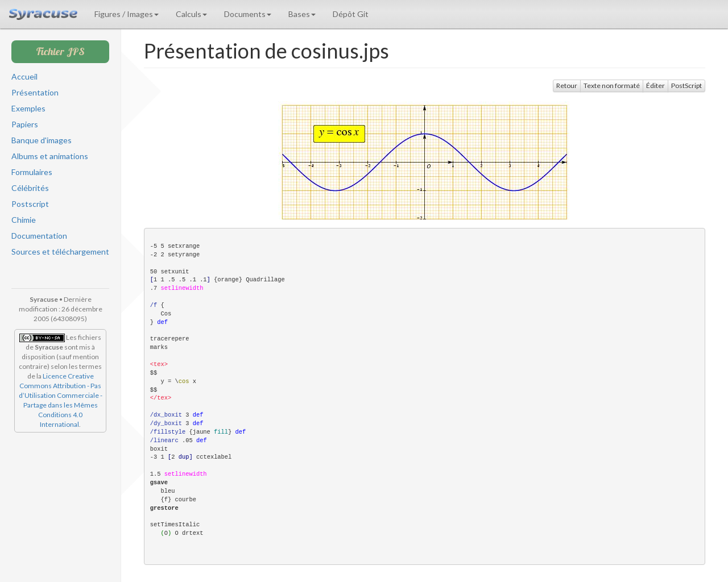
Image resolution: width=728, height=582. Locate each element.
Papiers (25, 124)
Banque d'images (42, 140)
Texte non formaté (612, 86)
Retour (567, 86)
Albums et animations (50, 156)
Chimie (24, 220)
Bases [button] (302, 14)
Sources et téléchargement (60, 251)
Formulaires (32, 172)
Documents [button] (248, 14)
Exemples (28, 108)
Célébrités (30, 188)
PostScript (686, 86)
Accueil (24, 76)
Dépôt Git (351, 14)
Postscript (30, 204)
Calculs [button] (191, 14)
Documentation (39, 236)
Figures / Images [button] (127, 14)
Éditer (655, 86)
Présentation (35, 92)
